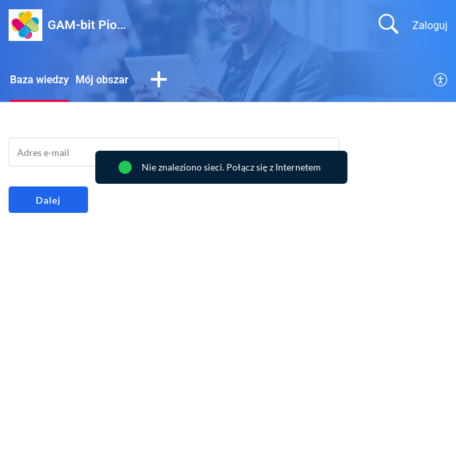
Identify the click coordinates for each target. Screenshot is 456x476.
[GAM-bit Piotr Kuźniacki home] (25, 25)
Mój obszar (102, 80)
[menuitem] (441, 81)
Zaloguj (430, 25)
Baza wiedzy (39, 80)
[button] (159, 81)
